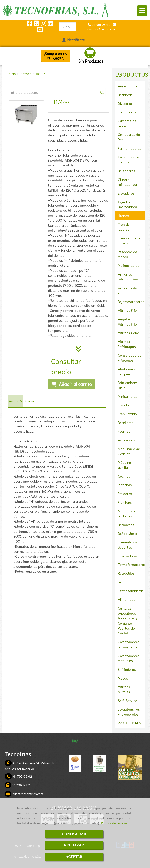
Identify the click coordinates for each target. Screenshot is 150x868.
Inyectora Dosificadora (127, 204)
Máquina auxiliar (124, 465)
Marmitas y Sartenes (126, 513)
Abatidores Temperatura (128, 371)
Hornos (123, 215)
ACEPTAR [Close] (74, 857)
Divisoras (125, 103)
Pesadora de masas (127, 254)
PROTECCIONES (129, 723)
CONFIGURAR (74, 834)
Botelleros (126, 422)
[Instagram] (43, 24)
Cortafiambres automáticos (129, 644)
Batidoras (125, 95)
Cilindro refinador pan (128, 182)
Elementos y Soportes (127, 544)
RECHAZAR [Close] (74, 845)
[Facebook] (29, 24)
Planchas (125, 485)
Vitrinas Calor (129, 333)
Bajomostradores (131, 301)
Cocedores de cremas (129, 159)
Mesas (123, 678)
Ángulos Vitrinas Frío (127, 321)
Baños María (127, 533)
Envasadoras (128, 556)
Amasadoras (128, 86)
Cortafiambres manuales (129, 658)
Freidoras (125, 493)
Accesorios (126, 440)
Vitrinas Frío (127, 310)
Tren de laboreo (124, 227)
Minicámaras (128, 396)
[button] (74, 40)
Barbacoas (126, 525)
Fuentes (124, 431)
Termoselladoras (131, 591)
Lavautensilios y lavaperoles (129, 711)
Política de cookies (114, 823)
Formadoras (127, 112)
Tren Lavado (127, 414)
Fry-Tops (125, 502)
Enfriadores (127, 669)
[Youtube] (40, 31)
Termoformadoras (132, 564)
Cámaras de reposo (127, 123)
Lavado (123, 405)
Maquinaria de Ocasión (129, 451)
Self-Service (127, 700)
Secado (124, 582)
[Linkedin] (50, 24)
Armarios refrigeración (128, 277)
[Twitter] (36, 24)
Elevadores (126, 193)
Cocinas (124, 476)
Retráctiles (126, 573)
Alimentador (127, 599)
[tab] (15, 401)
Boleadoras (126, 171)
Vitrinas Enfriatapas (127, 344)
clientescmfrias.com (28, 793)
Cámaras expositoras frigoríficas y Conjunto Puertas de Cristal (128, 621)
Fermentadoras (129, 148)
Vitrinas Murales (124, 689)
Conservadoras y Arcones (129, 357)
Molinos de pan (130, 265)
